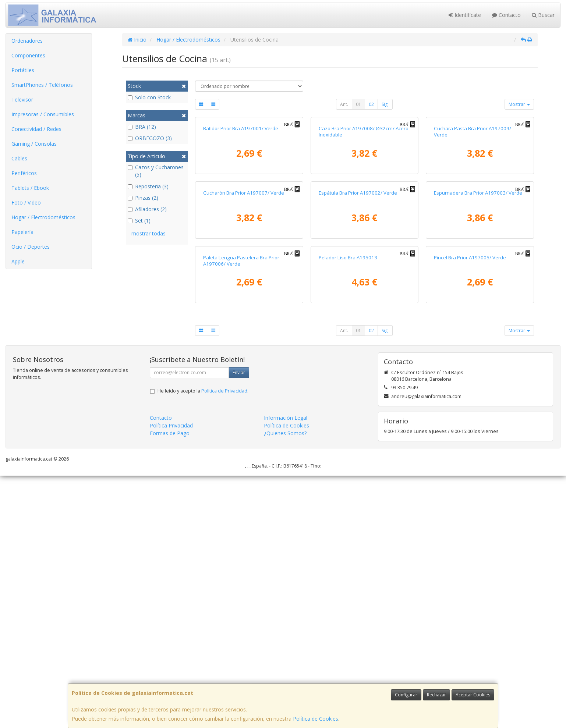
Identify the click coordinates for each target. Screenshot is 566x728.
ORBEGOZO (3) (150, 138)
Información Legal (286, 670)
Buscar (543, 15)
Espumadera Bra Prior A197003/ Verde (478, 361)
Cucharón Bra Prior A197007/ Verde (244, 361)
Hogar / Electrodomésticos (43, 217)
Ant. (344, 104)
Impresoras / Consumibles (43, 114)
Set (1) (139, 221)
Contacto (506, 15)
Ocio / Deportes (31, 247)
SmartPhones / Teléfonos (42, 85)
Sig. (385, 104)
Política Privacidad (171, 678)
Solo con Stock (149, 97)
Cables (19, 158)
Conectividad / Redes (36, 129)
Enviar (239, 625)
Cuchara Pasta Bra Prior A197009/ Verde (473, 215)
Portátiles (23, 70)
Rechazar (436, 695)
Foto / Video (26, 203)
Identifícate (465, 15)
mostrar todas (148, 233)
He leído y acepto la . (203, 643)
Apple (18, 261)
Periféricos (24, 173)
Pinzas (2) (143, 198)
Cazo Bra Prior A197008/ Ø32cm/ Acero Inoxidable (364, 215)
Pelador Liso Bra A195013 (348, 509)
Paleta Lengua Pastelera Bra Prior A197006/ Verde (241, 513)
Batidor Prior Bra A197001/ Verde (241, 212)
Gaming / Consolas (34, 144)
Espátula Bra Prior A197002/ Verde (358, 361)
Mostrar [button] (519, 104)
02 (371, 104)
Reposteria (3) (148, 186)
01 (358, 104)
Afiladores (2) (147, 209)
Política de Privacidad (224, 643)
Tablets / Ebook (30, 188)
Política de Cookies (316, 719)
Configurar (406, 695)
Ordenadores (27, 41)
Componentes (28, 55)
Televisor (22, 100)
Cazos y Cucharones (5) (156, 171)
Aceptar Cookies (473, 695)
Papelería (22, 232)
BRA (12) (142, 127)
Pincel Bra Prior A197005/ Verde (470, 509)
